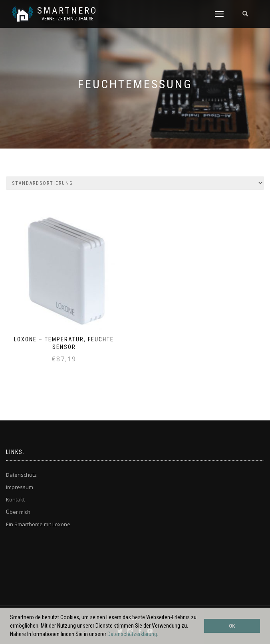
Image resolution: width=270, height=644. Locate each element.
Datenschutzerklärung (132, 634)
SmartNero (67, 11)
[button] (161, 635)
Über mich (18, 512)
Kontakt (15, 499)
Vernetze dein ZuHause (67, 19)
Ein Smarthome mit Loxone (38, 524)
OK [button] (232, 626)
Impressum (20, 487)
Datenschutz (21, 475)
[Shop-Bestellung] (135, 183)
